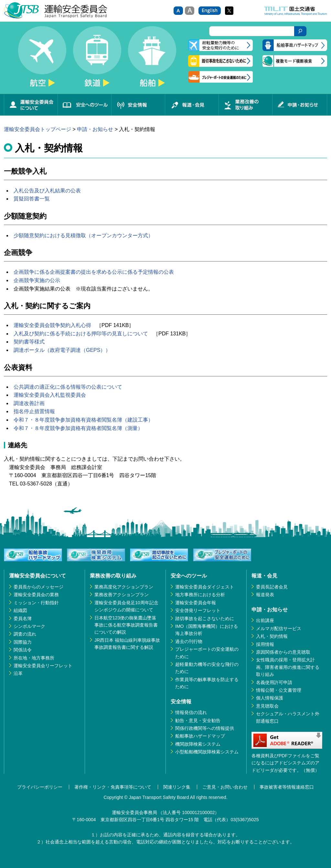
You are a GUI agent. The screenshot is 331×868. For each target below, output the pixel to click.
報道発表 (265, 595)
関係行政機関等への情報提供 (205, 728)
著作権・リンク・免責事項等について (113, 787)
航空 (42, 60)
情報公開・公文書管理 (279, 690)
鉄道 (97, 60)
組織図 (20, 610)
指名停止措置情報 (34, 411)
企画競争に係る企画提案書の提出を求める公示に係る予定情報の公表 (94, 272)
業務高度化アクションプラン (124, 587)
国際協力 (23, 642)
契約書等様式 (29, 342)
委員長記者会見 (272, 587)
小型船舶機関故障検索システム (207, 752)
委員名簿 (23, 618)
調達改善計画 (29, 403)
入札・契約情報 (272, 636)
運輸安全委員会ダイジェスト (205, 587)
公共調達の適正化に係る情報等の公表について (68, 387)
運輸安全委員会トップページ (37, 129)
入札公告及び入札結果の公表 (47, 191)
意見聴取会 (267, 706)
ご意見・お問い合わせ (225, 787)
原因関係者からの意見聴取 (283, 652)
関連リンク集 (177, 787)
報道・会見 (192, 105)
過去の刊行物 (189, 641)
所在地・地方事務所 (34, 658)
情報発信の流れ (191, 712)
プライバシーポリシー (40, 787)
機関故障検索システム (198, 744)
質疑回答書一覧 (32, 199)
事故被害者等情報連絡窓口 (287, 787)
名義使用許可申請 (274, 682)
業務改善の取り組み (245, 105)
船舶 (152, 60)
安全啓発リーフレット (198, 610)
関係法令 (23, 650)
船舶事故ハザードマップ (200, 736)
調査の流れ (25, 634)
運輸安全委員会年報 (196, 603)
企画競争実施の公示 (37, 280)
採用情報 (265, 644)
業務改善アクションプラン (122, 595)
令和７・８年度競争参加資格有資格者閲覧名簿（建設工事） (83, 420)
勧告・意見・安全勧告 (198, 720)
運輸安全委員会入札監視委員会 (50, 395)
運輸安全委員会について (31, 105)
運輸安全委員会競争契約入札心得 (52, 325)
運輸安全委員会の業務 (36, 595)
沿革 (18, 673)
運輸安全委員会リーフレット (43, 666)
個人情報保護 (270, 698)
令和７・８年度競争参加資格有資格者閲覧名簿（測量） (78, 428)
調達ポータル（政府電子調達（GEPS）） (62, 350)
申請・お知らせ (300, 105)
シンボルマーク (29, 626)
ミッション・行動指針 (36, 603)
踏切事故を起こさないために (205, 618)
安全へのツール (84, 105)
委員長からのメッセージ (38, 587)
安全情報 (138, 105)
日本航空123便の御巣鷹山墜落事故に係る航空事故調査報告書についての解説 (126, 625)
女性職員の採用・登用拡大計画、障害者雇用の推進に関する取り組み (288, 667)
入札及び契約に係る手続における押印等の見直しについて (81, 334)
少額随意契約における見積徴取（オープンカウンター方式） (83, 235)
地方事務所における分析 (200, 595)
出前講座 (265, 620)
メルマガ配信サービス (279, 628)
